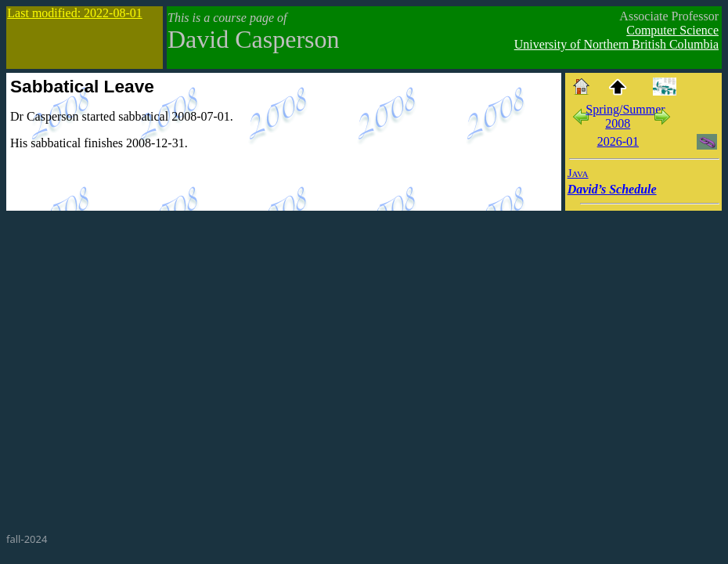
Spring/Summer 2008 (625, 116)
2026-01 (618, 141)
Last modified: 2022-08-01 (74, 13)
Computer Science (672, 30)
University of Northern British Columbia (616, 44)
